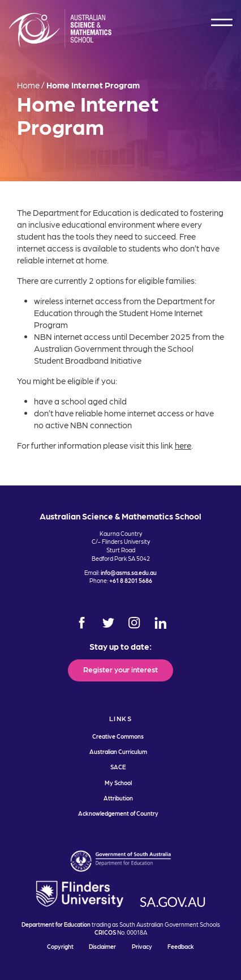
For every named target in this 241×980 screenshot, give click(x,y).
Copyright (60, 946)
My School (118, 783)
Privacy (142, 946)
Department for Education (56, 924)
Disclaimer (102, 946)
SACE (118, 767)
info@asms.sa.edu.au (129, 572)
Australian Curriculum (118, 751)
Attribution (118, 798)
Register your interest (120, 669)
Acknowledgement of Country (118, 813)
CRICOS (105, 932)
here (183, 445)
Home (28, 85)
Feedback (181, 946)
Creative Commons (118, 736)
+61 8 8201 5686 (131, 580)
